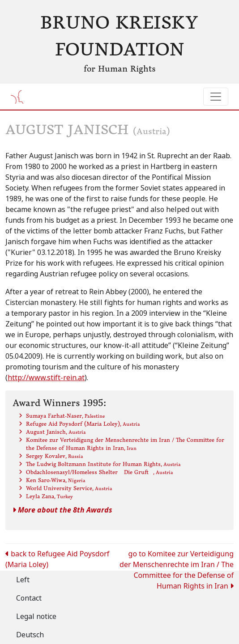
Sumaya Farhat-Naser (65, 416)
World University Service (69, 488)
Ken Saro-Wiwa (56, 480)
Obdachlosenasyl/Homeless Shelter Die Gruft (100, 472)
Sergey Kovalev (55, 456)
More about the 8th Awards (62, 510)
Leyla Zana (49, 496)
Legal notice (36, 616)
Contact (29, 598)
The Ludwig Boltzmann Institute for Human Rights (103, 464)
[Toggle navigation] (216, 97)
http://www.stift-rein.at (46, 378)
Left (23, 580)
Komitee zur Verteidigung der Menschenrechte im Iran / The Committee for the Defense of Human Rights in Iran (125, 444)
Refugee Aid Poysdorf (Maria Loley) (83, 424)
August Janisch (56, 432)
